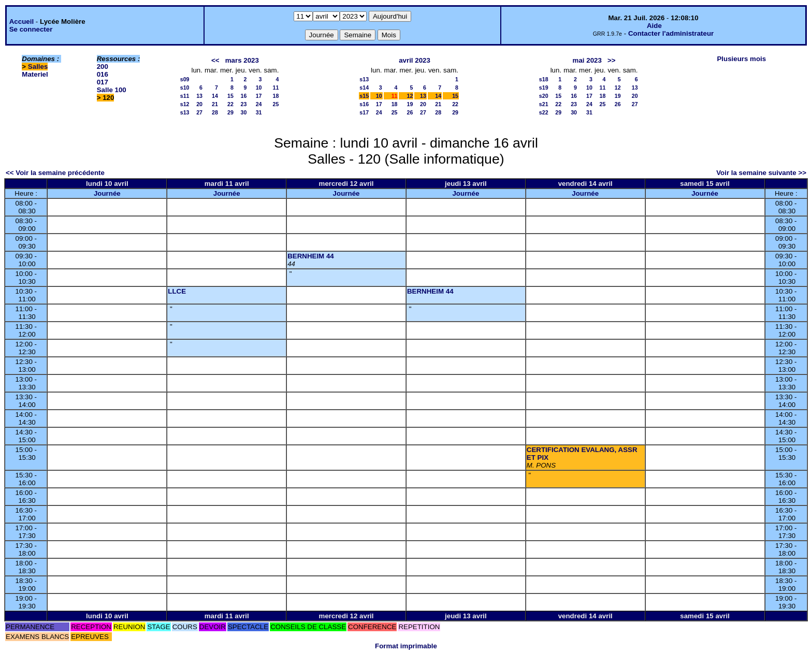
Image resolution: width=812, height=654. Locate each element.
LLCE (177, 291)
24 (259, 104)
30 (243, 112)
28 (215, 112)
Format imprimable (406, 646)
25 (276, 104)
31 (259, 112)
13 (199, 96)
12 (410, 96)
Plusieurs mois (741, 59)
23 (243, 104)
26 (410, 112)
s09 (185, 79)
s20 (544, 96)
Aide (654, 26)
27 (199, 112)
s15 (364, 96)
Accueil (21, 21)
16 (243, 96)
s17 (364, 112)
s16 (364, 104)
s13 (185, 112)
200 (103, 67)
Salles (38, 67)
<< (215, 60)
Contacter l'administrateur (671, 33)
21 (215, 104)
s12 (185, 104)
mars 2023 (242, 60)
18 (276, 96)
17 (259, 96)
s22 (544, 112)
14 (215, 96)
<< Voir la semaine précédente (55, 173)
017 (103, 82)
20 (199, 104)
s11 (185, 96)
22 (230, 104)
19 (410, 104)
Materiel (35, 74)
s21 (544, 104)
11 (276, 88)
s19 (544, 88)
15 (230, 96)
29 (230, 112)
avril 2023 (415, 60)
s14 (364, 88)
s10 (185, 88)
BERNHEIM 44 (311, 256)
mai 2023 (587, 60)
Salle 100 (112, 90)
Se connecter (31, 29)
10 (259, 88)
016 (103, 74)
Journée (107, 193)
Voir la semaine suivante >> (761, 173)
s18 (544, 79)
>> (612, 60)
